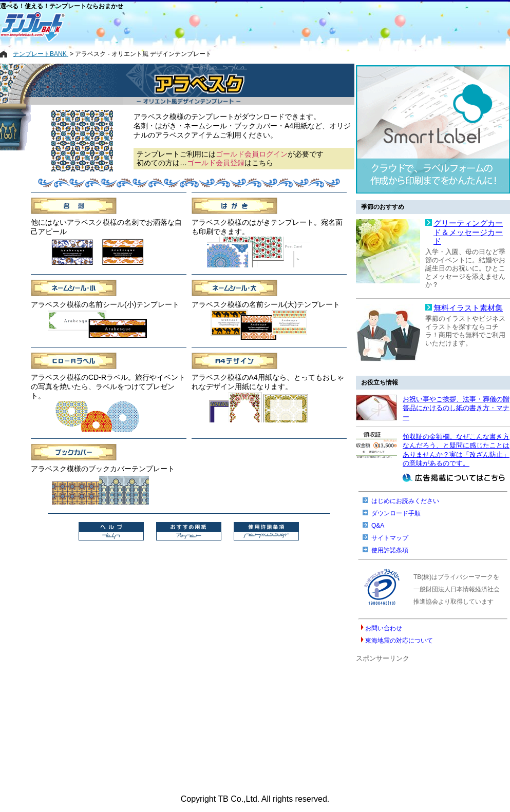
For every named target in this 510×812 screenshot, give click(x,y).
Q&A (378, 526)
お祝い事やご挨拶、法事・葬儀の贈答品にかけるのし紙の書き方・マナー (456, 408)
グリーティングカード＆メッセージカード (468, 232)
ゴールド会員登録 (216, 163)
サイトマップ (390, 538)
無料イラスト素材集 (468, 308)
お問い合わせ (384, 628)
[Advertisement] (213, 27)
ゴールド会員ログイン (252, 154)
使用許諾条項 (390, 550)
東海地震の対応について (399, 641)
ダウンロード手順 (396, 513)
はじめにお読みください (405, 501)
